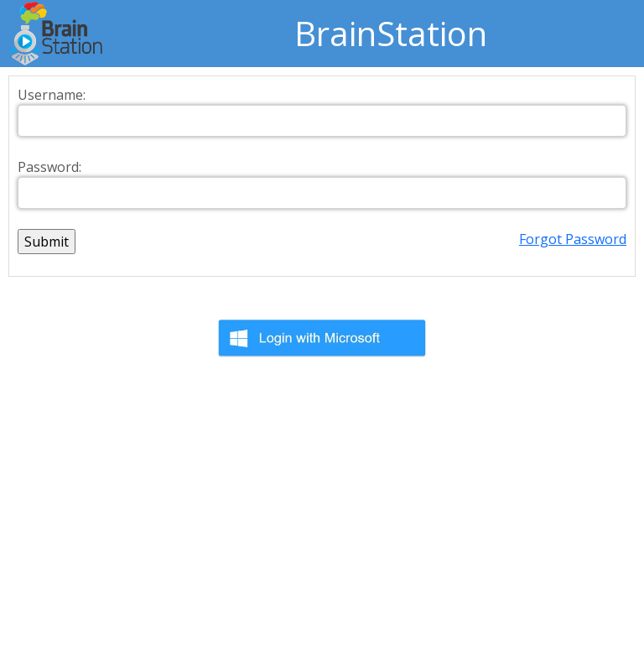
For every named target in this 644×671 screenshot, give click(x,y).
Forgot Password (573, 239)
